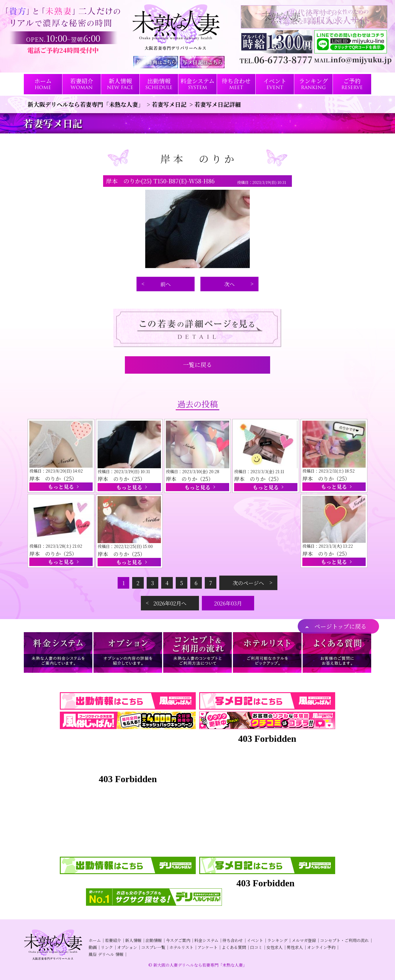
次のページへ (248, 583)
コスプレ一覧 (153, 947)
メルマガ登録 (304, 940)
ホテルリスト (181, 947)
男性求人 (295, 947)
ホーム (95, 940)
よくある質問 (234, 947)
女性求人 (274, 947)
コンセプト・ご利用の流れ (344, 940)
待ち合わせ (233, 940)
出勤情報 (154, 940)
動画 (93, 947)
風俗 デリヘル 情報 (106, 954)
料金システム (206, 940)
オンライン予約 (321, 947)
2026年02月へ (170, 603)
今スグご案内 (178, 940)
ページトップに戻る (341, 626)
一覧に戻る (198, 365)
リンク (107, 947)
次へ (229, 284)
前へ (166, 284)
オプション (127, 947)
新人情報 (133, 940)
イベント (255, 940)
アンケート (208, 947)
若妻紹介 (113, 940)
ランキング (277, 940)
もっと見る (61, 487)
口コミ (256, 947)
